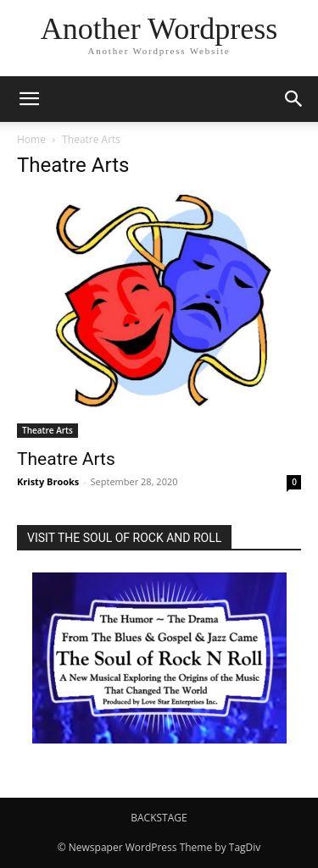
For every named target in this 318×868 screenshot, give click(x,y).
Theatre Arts (47, 430)
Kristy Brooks (48, 481)
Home (31, 139)
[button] (29, 99)
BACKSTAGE (159, 818)
